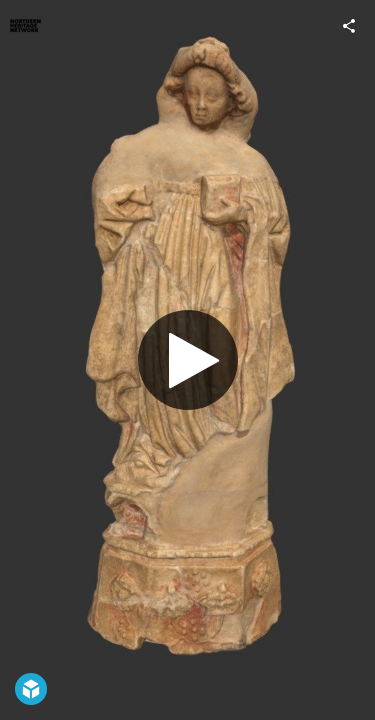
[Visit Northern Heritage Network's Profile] (26, 26)
